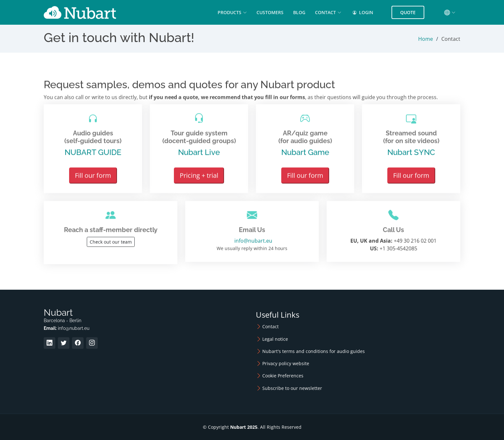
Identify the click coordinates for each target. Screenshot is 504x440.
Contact (270, 327)
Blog (299, 12)
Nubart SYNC (411, 155)
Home (426, 39)
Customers (270, 12)
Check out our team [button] (111, 245)
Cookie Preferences (283, 376)
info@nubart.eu (252, 244)
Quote (408, 12)
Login (363, 12)
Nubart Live (199, 155)
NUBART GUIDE (93, 155)
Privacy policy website (286, 364)
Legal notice (275, 339)
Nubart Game (305, 155)
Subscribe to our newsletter (292, 388)
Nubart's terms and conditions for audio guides (314, 351)
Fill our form (93, 178)
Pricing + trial (199, 178)
